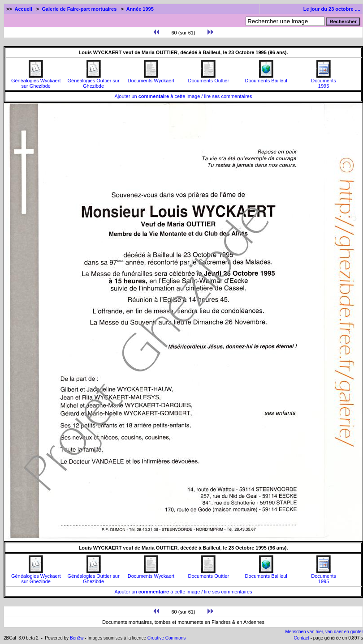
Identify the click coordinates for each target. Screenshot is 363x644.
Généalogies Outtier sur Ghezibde (93, 81)
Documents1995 (324, 81)
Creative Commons (167, 638)
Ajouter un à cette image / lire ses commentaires (184, 96)
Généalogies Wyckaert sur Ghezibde (36, 81)
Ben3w (77, 638)
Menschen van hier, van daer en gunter (324, 632)
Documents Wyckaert (151, 78)
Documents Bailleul (266, 78)
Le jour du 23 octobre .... (332, 9)
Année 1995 (140, 9)
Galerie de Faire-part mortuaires (79, 9)
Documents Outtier (208, 78)
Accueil (24, 9)
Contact (301, 638)
